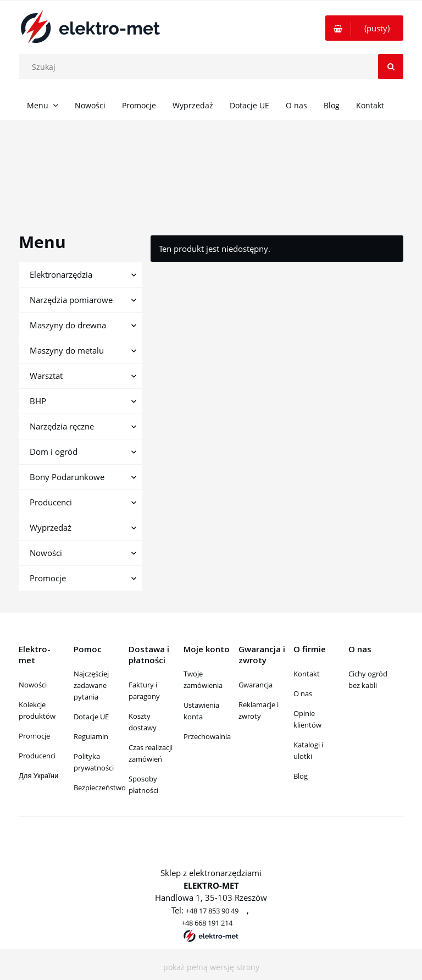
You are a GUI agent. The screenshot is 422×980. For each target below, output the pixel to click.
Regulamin (91, 736)
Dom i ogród (54, 452)
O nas (303, 693)
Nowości (46, 553)
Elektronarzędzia (61, 274)
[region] (211, 164)
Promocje (48, 578)
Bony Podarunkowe (67, 477)
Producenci (51, 502)
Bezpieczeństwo (100, 788)
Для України (38, 775)
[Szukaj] (391, 67)
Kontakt (307, 674)
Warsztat (46, 376)
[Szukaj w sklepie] (214, 67)
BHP (38, 401)
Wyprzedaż (51, 527)
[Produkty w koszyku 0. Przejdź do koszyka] (364, 28)
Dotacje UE (91, 717)
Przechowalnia (207, 736)
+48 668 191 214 (207, 923)
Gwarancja (256, 685)
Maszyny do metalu (67, 350)
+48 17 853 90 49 (212, 911)
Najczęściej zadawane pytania (91, 685)
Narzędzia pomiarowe (71, 300)
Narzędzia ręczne (62, 426)
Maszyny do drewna (68, 325)
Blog (301, 776)
